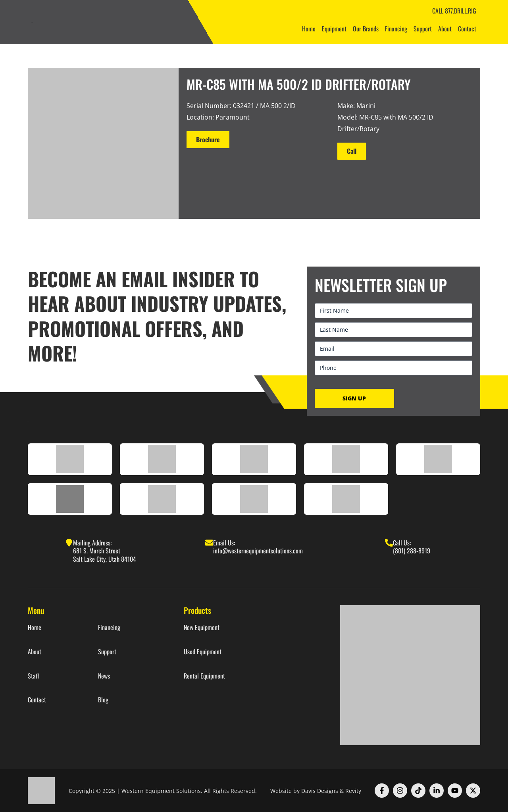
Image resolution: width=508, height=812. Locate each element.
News (104, 676)
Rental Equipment (204, 676)
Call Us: (402, 543)
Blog (103, 700)
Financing (396, 29)
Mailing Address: (92, 543)
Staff (34, 676)
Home (309, 29)
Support (423, 29)
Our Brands (366, 29)
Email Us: (224, 543)
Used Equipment (203, 652)
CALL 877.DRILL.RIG (454, 11)
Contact (467, 29)
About (445, 29)
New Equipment (202, 627)
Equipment (334, 29)
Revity (353, 791)
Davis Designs (320, 791)
